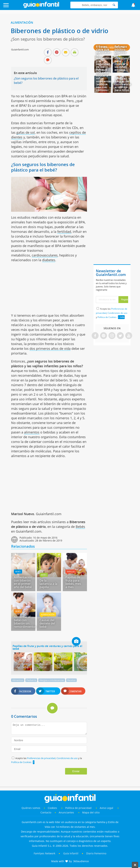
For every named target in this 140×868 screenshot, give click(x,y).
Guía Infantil (71, 853)
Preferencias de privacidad (41, 758)
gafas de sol (26, 132)
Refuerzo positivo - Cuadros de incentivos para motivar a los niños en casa (122, 58)
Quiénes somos (31, 808)
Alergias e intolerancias (52, 680)
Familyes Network (44, 853)
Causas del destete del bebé (47, 623)
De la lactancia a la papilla (48, 584)
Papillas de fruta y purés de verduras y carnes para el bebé (47, 647)
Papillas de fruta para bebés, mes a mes (73, 582)
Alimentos (18, 680)
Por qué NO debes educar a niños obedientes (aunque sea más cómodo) (104, 80)
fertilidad (64, 232)
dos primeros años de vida (50, 349)
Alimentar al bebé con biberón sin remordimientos (25, 622)
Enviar (76, 771)
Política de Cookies (21, 762)
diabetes (49, 260)
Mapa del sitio (91, 812)
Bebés (80, 527)
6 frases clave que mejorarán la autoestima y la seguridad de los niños (104, 58)
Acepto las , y (112, 313)
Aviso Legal (106, 808)
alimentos (32, 432)
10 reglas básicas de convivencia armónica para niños (123, 84)
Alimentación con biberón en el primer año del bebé (23, 582)
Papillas (71, 572)
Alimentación (22, 23)
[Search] (114, 5)
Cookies (53, 808)
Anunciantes (66, 812)
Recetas (71, 680)
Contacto (46, 812)
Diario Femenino (96, 853)
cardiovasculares (45, 255)
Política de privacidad (79, 808)
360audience (81, 861)
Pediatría (31, 680)
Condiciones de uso (67, 758)
